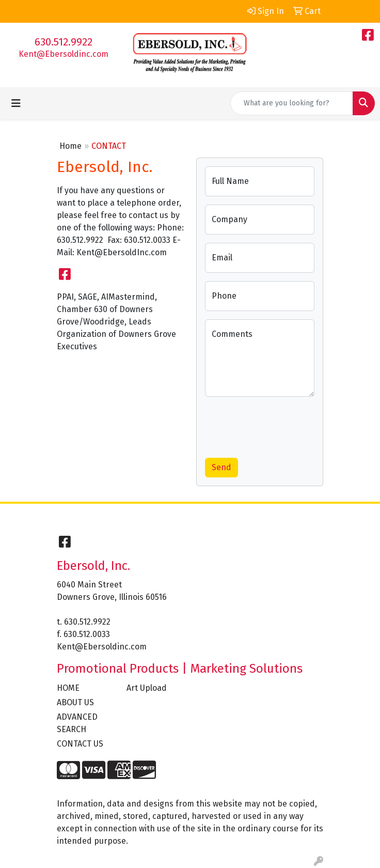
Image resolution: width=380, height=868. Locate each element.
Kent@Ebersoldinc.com (64, 54)
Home (70, 146)
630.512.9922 (64, 42)
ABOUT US (75, 702)
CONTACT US (80, 744)
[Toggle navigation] (16, 103)
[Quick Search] (292, 103)
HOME (68, 688)
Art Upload (147, 688)
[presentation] (283, 425)
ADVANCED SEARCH (77, 723)
